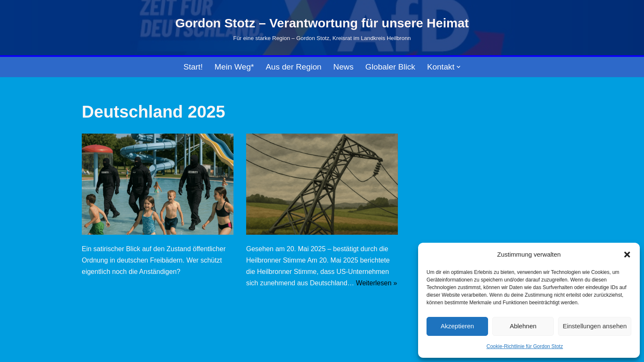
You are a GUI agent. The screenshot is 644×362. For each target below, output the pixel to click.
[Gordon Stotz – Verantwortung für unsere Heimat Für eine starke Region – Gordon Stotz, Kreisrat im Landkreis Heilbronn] (322, 28)
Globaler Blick (390, 67)
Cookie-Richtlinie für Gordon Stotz (525, 346)
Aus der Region (294, 67)
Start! (193, 67)
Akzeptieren (457, 326)
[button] (627, 255)
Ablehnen (523, 326)
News (343, 67)
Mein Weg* (234, 67)
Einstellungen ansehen (595, 326)
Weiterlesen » (377, 283)
